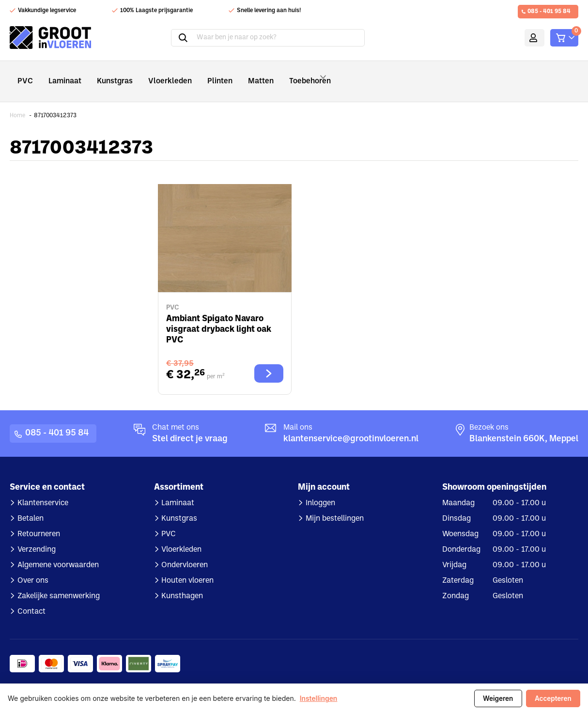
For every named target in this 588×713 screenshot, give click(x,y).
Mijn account (520, 38)
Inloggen (320, 490)
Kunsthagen (182, 583)
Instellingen (319, 699)
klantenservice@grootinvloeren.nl (351, 426)
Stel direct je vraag (190, 426)
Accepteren (553, 698)
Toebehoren (291, 75)
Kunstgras (107, 74)
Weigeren (497, 698)
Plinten (201, 74)
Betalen (31, 505)
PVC (24, 74)
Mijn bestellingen (335, 505)
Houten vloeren (187, 567)
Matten (238, 74)
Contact (31, 598)
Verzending (37, 536)
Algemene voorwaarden (58, 552)
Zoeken (171, 38)
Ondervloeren (185, 552)
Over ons (33, 567)
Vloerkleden (156, 74)
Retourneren (39, 521)
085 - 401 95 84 (549, 12)
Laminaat (61, 74)
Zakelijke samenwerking (59, 583)
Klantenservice (43, 490)
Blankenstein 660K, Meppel (524, 426)
